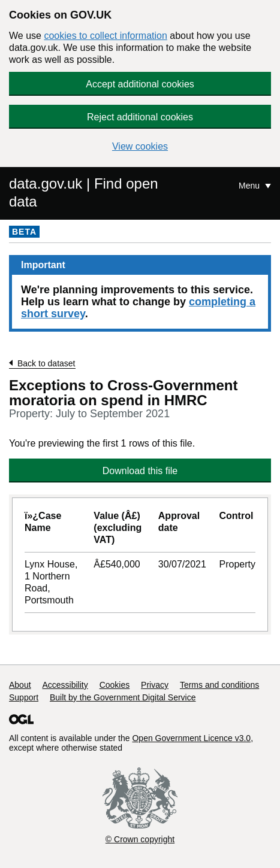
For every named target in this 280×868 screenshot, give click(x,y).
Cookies (115, 685)
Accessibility (65, 685)
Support (24, 697)
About (20, 685)
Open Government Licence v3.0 (191, 738)
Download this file (140, 471)
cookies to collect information (105, 36)
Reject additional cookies (140, 117)
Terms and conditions (219, 685)
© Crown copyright (140, 839)
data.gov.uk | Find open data (84, 192)
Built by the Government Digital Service (123, 697)
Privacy (155, 685)
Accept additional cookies (140, 84)
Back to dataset (46, 363)
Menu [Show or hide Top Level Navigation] (250, 186)
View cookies (140, 146)
